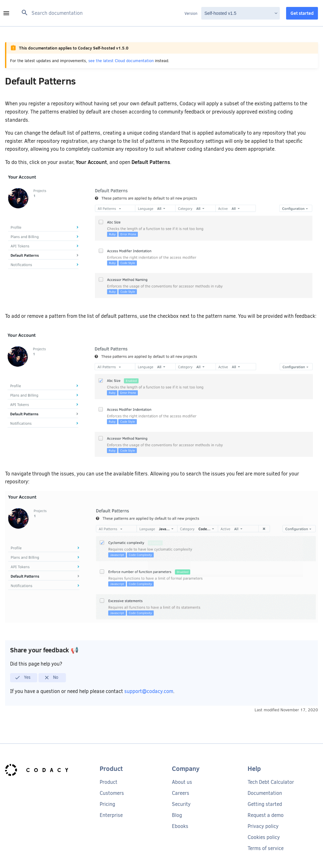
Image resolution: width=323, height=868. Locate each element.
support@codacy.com (149, 691)
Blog (177, 815)
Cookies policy (264, 837)
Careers (181, 793)
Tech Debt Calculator (271, 782)
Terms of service (266, 848)
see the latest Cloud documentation (121, 61)
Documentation (265, 793)
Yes (23, 678)
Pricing (107, 804)
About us (182, 782)
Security (181, 804)
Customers (112, 793)
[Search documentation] (101, 13)
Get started (302, 13)
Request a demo (266, 815)
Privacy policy (263, 826)
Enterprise (111, 815)
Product (109, 782)
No (51, 678)
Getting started (265, 804)
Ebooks (180, 826)
